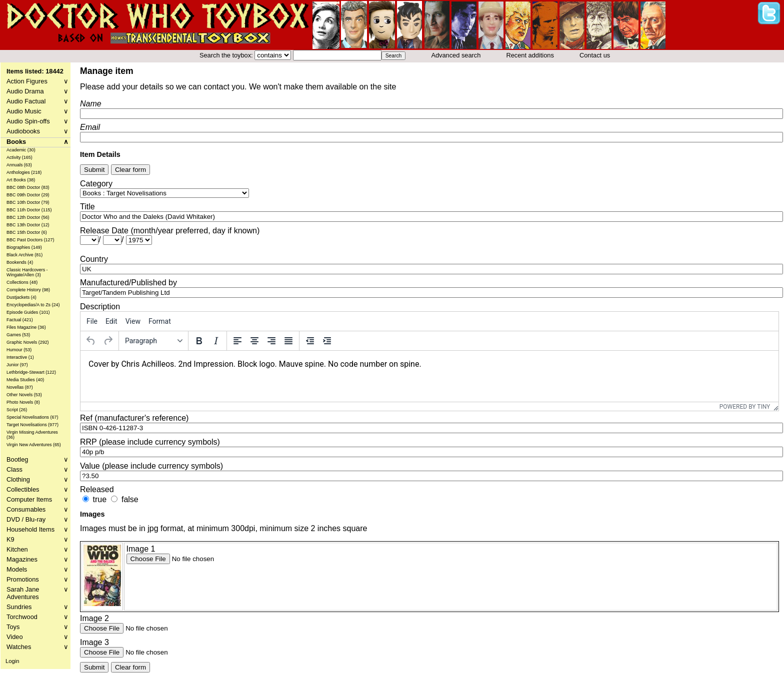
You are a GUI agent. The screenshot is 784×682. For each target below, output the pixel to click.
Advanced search (456, 55)
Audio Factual (37, 101)
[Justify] (288, 341)
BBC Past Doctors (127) (30, 240)
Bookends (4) (20, 262)
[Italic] (216, 341)
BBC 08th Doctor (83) (28, 187)
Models (37, 569)
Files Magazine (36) (26, 327)
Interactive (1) (20, 357)
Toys (37, 627)
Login (12, 661)
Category (96, 184)
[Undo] (91, 341)
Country (94, 259)
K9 (37, 539)
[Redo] (108, 341)
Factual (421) (20, 320)
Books (37, 142)
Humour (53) (19, 350)
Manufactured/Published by (128, 283)
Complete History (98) (28, 290)
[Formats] (153, 341)
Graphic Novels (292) (28, 342)
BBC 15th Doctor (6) (27, 232)
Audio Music (37, 111)
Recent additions (530, 55)
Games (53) (18, 335)
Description (100, 307)
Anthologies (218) (24, 172)
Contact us (595, 55)
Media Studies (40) (25, 380)
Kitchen (37, 549)
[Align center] (254, 341)
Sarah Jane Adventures (37, 593)
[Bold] (199, 341)
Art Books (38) (21, 180)
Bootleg (37, 459)
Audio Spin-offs (37, 121)
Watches (37, 647)
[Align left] (237, 341)
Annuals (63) (19, 165)
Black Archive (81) (24, 255)
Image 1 (141, 549)
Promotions (37, 579)
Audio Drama (37, 91)
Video (37, 637)
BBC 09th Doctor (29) (28, 195)
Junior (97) (17, 365)
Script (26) (17, 410)
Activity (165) (19, 157)
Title (87, 207)
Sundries (37, 607)
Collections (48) (22, 282)
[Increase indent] (327, 341)
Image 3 (94, 642)
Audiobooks (37, 131)
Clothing (37, 479)
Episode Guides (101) (28, 312)
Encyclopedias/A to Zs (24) (33, 305)
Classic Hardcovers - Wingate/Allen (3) (27, 272)
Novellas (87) (20, 387)
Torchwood (37, 617)
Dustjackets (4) (21, 297)
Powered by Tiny (745, 407)
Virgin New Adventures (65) (34, 445)
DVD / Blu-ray (37, 519)
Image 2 (94, 618)
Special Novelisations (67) (32, 417)
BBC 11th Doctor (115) (29, 210)
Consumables (37, 509)
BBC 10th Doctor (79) (28, 202)
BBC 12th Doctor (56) (28, 217)
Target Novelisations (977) (32, 425)
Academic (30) (21, 150)
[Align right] (271, 341)
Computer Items (37, 499)
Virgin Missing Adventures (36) (32, 435)
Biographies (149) (24, 247)
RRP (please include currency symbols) (150, 442)
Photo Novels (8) (23, 402)
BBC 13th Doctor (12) (28, 225)
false (130, 499)
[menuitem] (92, 321)
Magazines (37, 559)
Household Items (37, 529)
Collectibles (37, 489)
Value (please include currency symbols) (151, 466)
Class (37, 469)
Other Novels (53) (24, 395)
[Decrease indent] (310, 341)
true (99, 499)
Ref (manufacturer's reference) (134, 418)
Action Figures (37, 81)
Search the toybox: (227, 55)
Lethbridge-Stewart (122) (31, 372)
